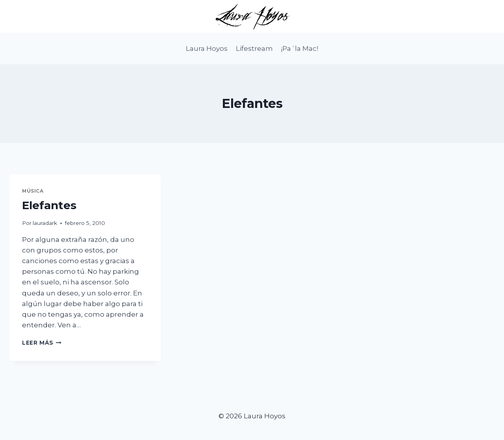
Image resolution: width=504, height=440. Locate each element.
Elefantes (49, 205)
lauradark (45, 223)
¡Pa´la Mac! (299, 48)
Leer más (42, 343)
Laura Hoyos (207, 48)
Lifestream (254, 48)
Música (33, 191)
